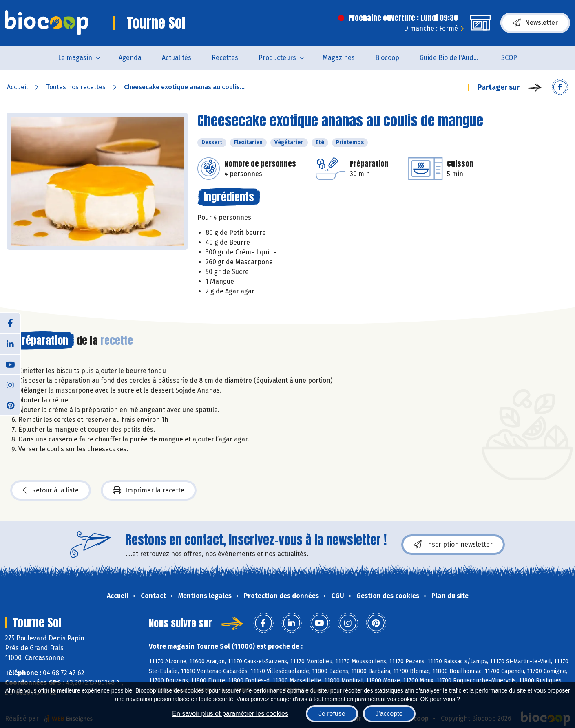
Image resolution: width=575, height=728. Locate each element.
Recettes (225, 58)
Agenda (130, 58)
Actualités (177, 58)
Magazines (339, 58)
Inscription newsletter (453, 545)
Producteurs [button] (277, 58)
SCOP (509, 58)
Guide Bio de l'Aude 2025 (455, 58)
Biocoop (387, 58)
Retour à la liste (51, 490)
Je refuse (332, 714)
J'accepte (389, 714)
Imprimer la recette (149, 490)
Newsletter (535, 23)
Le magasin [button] (75, 58)
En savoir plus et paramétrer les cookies (230, 714)
